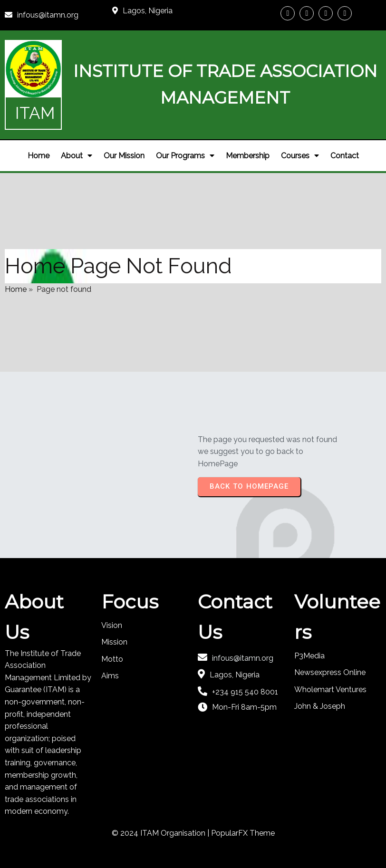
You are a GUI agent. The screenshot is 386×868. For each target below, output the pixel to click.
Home (16, 289)
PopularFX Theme (243, 833)
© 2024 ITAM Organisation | (161, 833)
